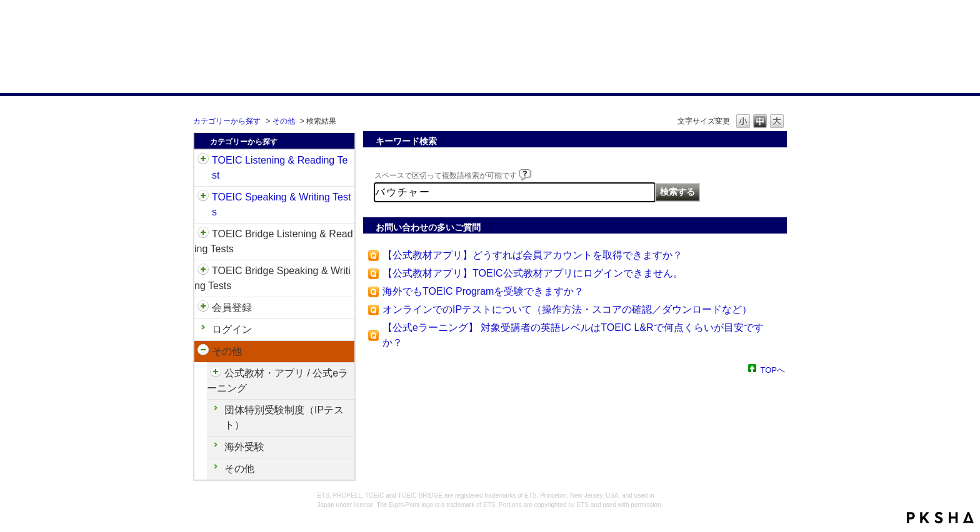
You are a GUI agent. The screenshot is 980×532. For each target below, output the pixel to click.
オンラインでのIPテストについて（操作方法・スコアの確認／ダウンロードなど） (567, 309)
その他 (284, 121)
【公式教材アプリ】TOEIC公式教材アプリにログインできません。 (533, 273)
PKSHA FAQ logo (940, 518)
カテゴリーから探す (227, 121)
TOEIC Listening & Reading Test (280, 168)
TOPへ (773, 369)
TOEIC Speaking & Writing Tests (281, 204)
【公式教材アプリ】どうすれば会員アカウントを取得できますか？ (532, 255)
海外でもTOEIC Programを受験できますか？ (483, 291)
